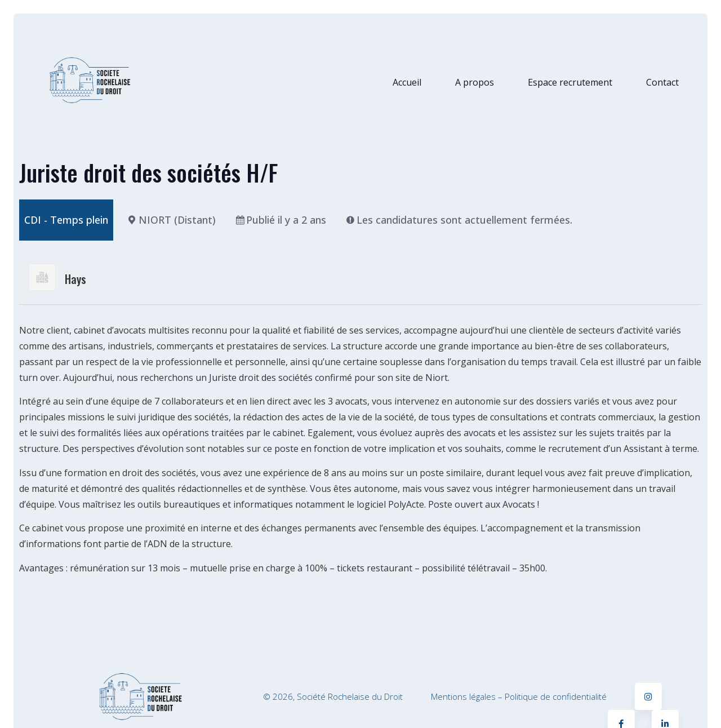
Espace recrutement (570, 82)
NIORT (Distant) (177, 220)
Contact (662, 82)
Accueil (407, 82)
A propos (475, 82)
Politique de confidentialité (556, 696)
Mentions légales (463, 696)
